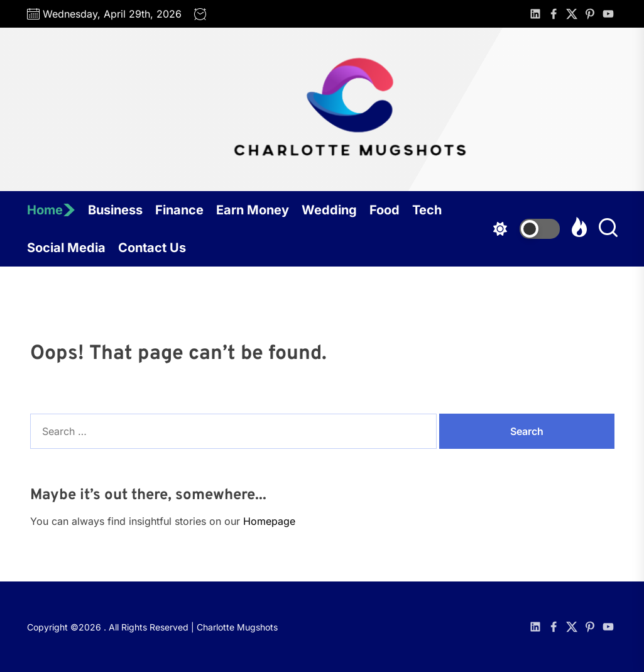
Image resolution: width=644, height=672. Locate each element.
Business (115, 210)
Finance (179, 210)
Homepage (269, 521)
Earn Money (253, 210)
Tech (427, 210)
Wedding (329, 210)
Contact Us (152, 248)
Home (51, 210)
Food (385, 210)
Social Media (66, 248)
